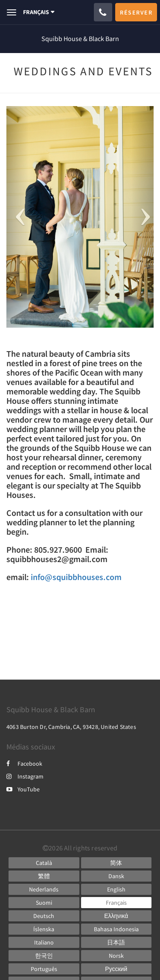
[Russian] (116, 969)
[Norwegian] (116, 956)
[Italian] (44, 942)
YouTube (23, 789)
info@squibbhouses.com (76, 577)
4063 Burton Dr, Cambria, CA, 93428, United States (71, 727)
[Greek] (116, 916)
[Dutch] (44, 889)
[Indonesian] (116, 929)
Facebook (24, 764)
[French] (116, 903)
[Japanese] (116, 942)
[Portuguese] (44, 969)
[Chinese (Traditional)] (44, 876)
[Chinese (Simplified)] (116, 863)
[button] (17, 217)
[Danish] (116, 876)
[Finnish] (44, 903)
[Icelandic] (44, 929)
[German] (44, 916)
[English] (116, 889)
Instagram (25, 776)
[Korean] (44, 956)
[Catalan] (44, 863)
